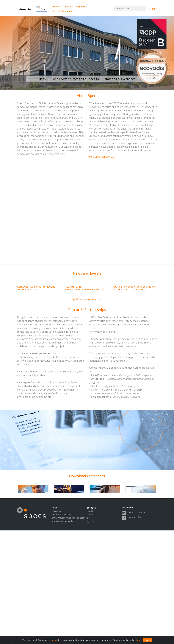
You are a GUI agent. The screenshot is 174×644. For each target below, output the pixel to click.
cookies (54, 640)
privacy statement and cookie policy (69, 518)
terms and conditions (62, 514)
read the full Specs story (102, 157)
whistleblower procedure (63, 521)
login (155, 9)
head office (92, 511)
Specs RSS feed (135, 517)
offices (90, 514)
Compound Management (75, 6)
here (138, 640)
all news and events (87, 299)
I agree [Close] (148, 640)
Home (55, 6)
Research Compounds (63, 11)
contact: (91, 508)
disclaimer (57, 511)
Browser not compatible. (87, 279)
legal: (55, 508)
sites (89, 518)
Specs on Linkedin (136, 512)
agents (90, 521)
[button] (13, 53)
